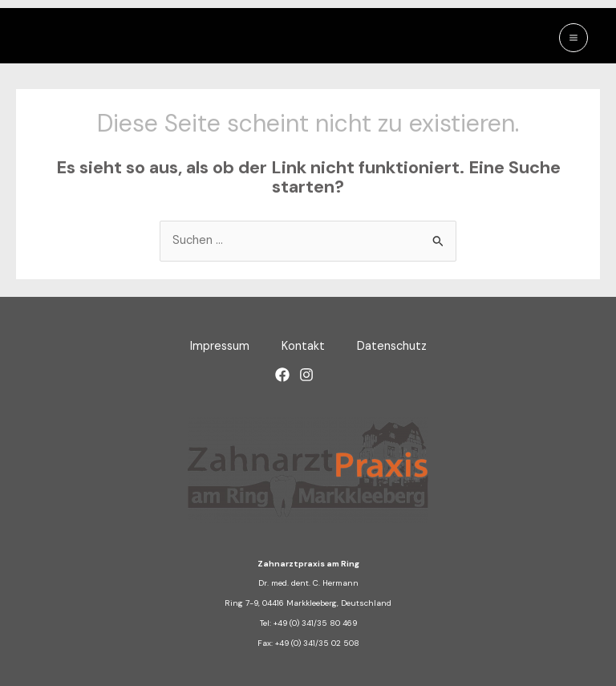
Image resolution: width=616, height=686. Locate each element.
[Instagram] (306, 375)
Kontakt (303, 346)
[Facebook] (282, 375)
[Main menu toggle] (573, 38)
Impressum (220, 346)
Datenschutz (392, 346)
